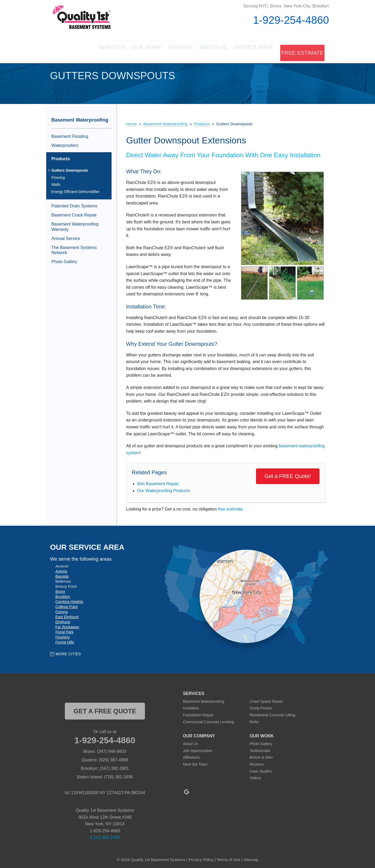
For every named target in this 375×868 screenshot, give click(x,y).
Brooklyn (63, 594)
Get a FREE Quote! (288, 474)
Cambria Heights (69, 599)
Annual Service (66, 236)
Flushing (63, 635)
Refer (254, 720)
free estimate (230, 507)
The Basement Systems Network (74, 248)
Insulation (191, 706)
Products (61, 156)
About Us (201, 51)
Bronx (60, 589)
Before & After (261, 755)
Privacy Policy (201, 857)
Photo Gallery (64, 260)
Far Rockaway (67, 625)
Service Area (247, 51)
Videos (255, 776)
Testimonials (260, 748)
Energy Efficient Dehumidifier (76, 190)
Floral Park (65, 630)
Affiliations (191, 755)
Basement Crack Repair (74, 213)
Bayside (62, 574)
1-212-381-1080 (105, 835)
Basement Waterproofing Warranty (75, 224)
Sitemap (251, 857)
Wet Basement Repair (158, 482)
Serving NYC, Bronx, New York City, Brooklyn (286, 6)
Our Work (121, 51)
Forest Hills (65, 640)
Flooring (58, 175)
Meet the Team (195, 762)
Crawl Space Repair (266, 699)
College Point (67, 604)
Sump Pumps (261, 706)
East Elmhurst (67, 614)
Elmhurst (63, 620)
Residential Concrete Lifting (272, 713)
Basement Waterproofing (80, 118)
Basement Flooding (70, 134)
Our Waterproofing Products (164, 489)
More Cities (68, 652)
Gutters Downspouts (70, 168)
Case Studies (261, 769)
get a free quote (105, 709)
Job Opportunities (198, 748)
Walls (56, 182)
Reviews (162, 51)
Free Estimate (301, 51)
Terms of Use (228, 857)
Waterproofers (65, 143)
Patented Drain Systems (75, 204)
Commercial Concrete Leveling (208, 720)
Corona (62, 609)
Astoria (61, 569)
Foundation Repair (198, 713)
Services (79, 51)
